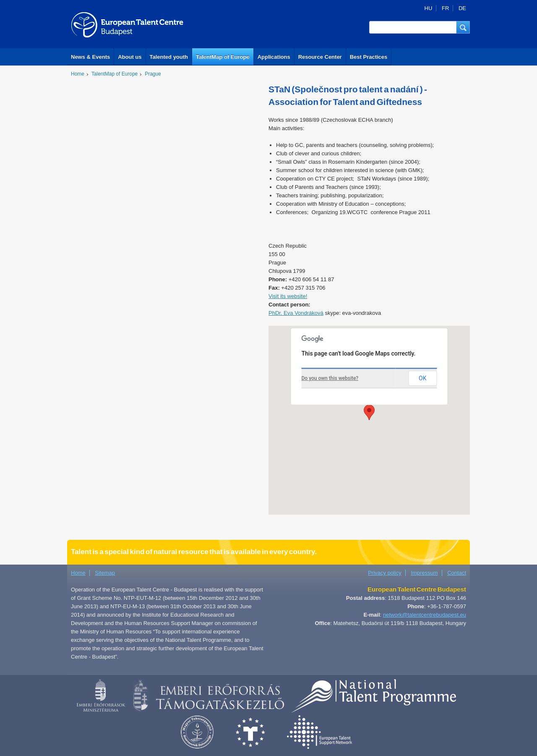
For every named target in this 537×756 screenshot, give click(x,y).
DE (462, 8)
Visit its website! (288, 296)
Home (78, 74)
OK (422, 378)
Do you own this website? (330, 378)
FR (445, 8)
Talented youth (169, 57)
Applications (274, 57)
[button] (463, 27)
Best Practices (369, 57)
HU (429, 8)
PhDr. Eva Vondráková (296, 313)
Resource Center (320, 57)
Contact (457, 573)
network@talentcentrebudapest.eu (425, 615)
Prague (153, 74)
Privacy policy (385, 573)
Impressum (424, 573)
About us (130, 57)
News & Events (90, 57)
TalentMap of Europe (223, 57)
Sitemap (105, 573)
